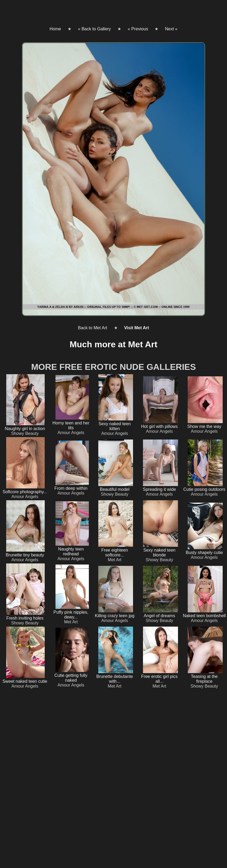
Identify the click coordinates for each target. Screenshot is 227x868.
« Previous (138, 29)
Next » (171, 29)
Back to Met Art (93, 328)
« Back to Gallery (95, 29)
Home (55, 29)
